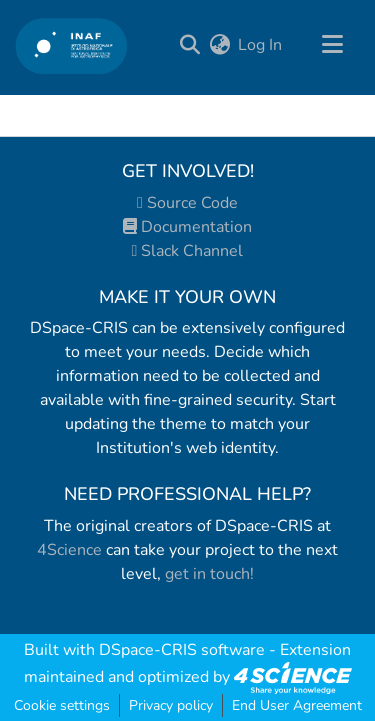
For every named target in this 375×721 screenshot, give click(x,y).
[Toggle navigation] (332, 45)
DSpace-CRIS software (182, 650)
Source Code (187, 203)
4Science (69, 550)
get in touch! (209, 574)
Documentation (187, 227)
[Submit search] (190, 45)
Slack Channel (188, 251)
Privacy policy (171, 705)
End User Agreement (297, 705)
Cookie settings (62, 705)
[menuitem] (219, 45)
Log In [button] (261, 45)
